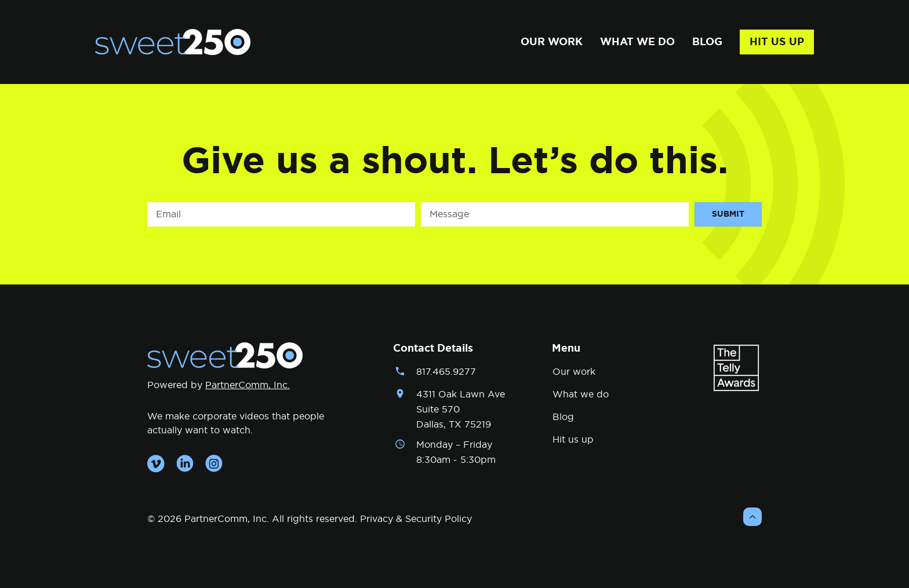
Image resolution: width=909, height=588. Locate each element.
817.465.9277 (446, 372)
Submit (728, 214)
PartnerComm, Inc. (248, 385)
